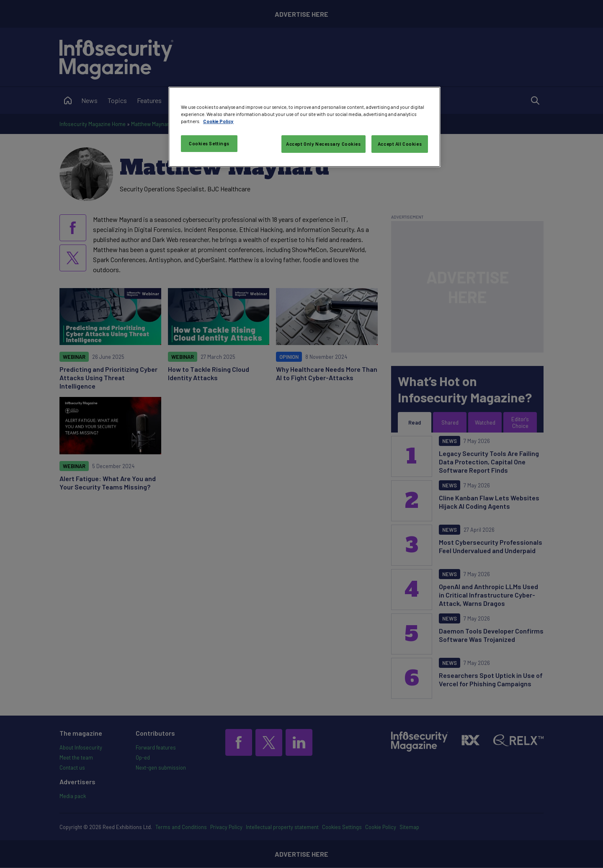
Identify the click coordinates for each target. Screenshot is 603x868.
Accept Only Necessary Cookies (323, 144)
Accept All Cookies (400, 144)
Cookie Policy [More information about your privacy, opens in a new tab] (218, 121)
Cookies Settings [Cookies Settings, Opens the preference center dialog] (209, 143)
